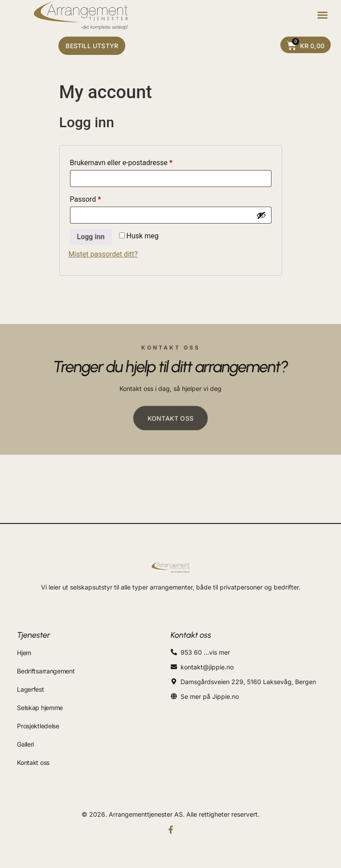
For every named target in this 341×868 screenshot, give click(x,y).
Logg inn (91, 237)
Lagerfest (30, 689)
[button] (323, 15)
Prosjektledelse (38, 726)
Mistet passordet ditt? (103, 254)
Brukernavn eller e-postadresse (134, 161)
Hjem (24, 653)
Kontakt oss (33, 762)
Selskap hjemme (40, 708)
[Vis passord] (261, 215)
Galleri (25, 744)
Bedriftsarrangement (46, 671)
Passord (98, 198)
